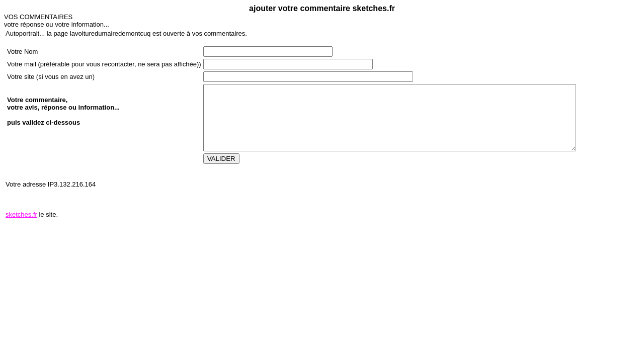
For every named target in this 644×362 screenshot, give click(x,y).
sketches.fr (21, 214)
